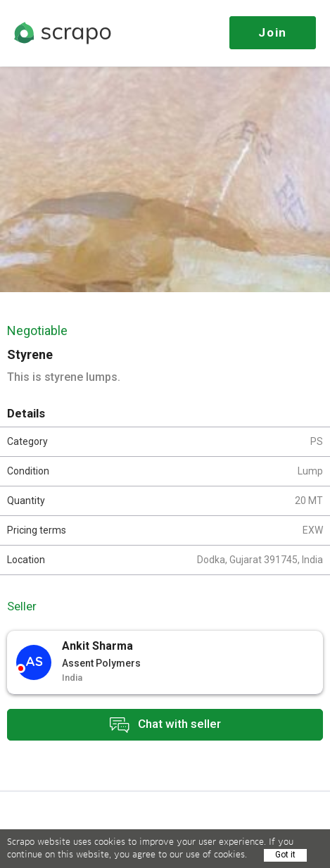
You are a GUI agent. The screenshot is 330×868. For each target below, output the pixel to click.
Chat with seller (165, 725)
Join (273, 32)
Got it (285, 855)
